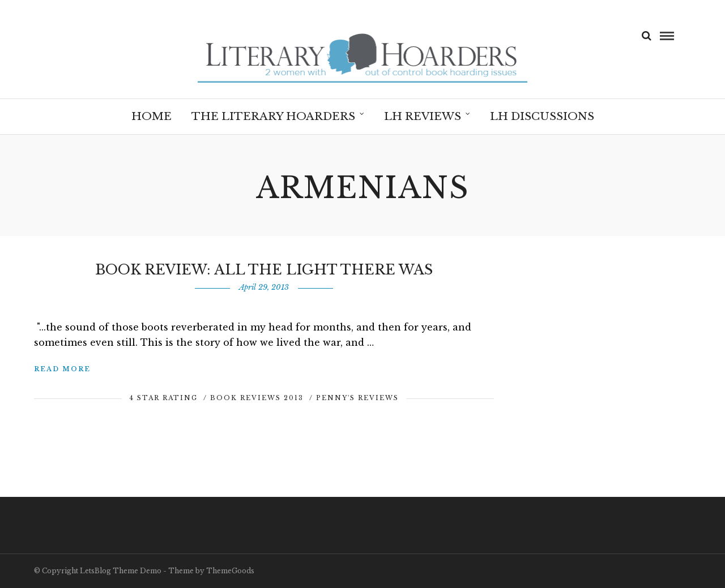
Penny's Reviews (357, 398)
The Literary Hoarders (273, 116)
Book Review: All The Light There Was (264, 270)
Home (152, 116)
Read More (62, 369)
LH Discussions (542, 116)
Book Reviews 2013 (257, 398)
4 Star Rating (163, 398)
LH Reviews (423, 116)
